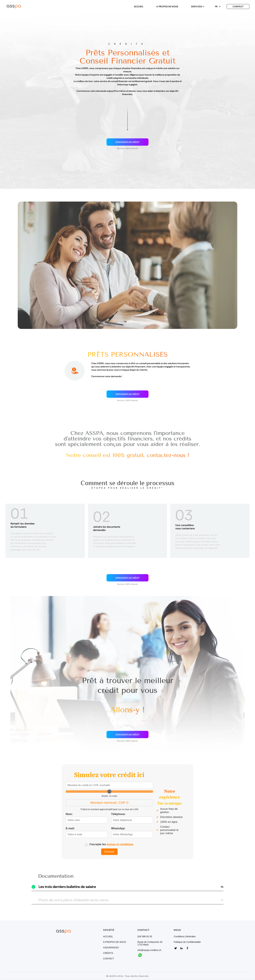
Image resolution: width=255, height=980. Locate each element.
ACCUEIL (139, 6)
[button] (197, 6)
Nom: (69, 814)
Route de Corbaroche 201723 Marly (150, 943)
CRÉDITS (108, 953)
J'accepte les (111, 844)
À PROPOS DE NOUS (115, 942)
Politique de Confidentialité (187, 942)
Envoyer (109, 852)
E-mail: (70, 828)
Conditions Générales (185, 936)
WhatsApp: (118, 828)
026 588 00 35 (145, 936)
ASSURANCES (111, 948)
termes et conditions (120, 844)
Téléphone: (118, 814)
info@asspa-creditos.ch (149, 950)
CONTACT (238, 6)
